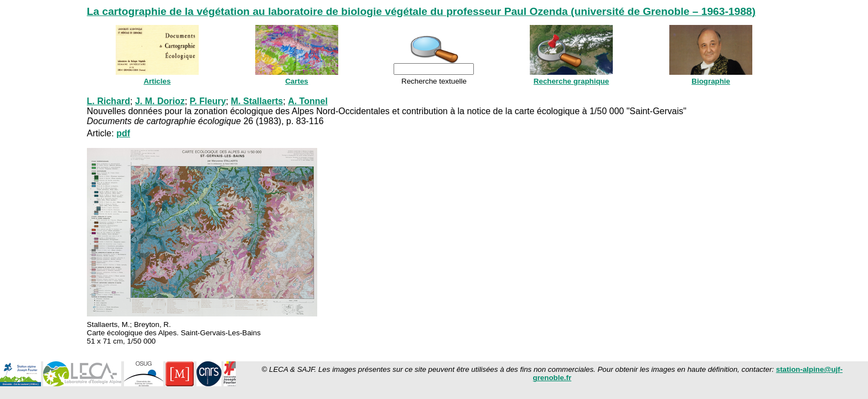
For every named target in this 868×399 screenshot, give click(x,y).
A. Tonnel (308, 101)
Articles (157, 81)
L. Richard (108, 101)
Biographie (711, 81)
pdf (123, 133)
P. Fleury (208, 101)
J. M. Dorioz (160, 101)
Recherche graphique (571, 81)
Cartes (297, 81)
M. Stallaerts (257, 101)
